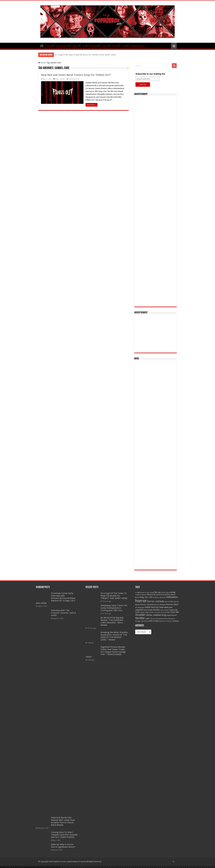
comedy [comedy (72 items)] (172, 592)
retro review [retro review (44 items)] (164, 610)
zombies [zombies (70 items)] (176, 621)
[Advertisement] (155, 201)
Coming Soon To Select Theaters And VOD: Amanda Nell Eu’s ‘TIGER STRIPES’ (64, 835)
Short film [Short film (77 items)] (175, 612)
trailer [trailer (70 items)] (147, 619)
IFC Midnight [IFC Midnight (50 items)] (140, 608)
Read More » (92, 105)
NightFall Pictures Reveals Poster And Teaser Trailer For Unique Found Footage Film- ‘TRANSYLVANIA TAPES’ (106, 652)
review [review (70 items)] (171, 610)
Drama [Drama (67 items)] (167, 595)
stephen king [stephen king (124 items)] (160, 615)
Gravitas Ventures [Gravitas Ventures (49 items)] (159, 597)
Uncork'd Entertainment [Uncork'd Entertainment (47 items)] (159, 619)
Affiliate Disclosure (137, 46)
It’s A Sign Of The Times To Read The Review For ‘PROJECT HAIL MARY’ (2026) (85, 55)
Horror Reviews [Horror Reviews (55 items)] (160, 605)
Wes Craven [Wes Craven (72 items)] (154, 621)
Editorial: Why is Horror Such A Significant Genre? (63, 846)
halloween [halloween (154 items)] (172, 597)
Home (42, 63)
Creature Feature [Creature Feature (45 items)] (141, 595)
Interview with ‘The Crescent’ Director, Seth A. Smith (64, 613)
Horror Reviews (62, 46)
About (114, 46)
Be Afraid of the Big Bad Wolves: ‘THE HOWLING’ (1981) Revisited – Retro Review (112, 621)
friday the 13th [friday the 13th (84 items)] (146, 597)
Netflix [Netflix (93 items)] (157, 610)
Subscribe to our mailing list (150, 74)
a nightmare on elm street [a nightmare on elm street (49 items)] (145, 592)
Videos (75, 46)
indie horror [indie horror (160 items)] (152, 607)
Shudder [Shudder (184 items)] (140, 615)
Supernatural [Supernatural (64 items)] (172, 615)
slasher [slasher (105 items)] (149, 615)
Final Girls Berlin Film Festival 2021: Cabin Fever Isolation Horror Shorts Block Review (63, 821)
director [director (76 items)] (150, 595)
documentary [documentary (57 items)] (159, 595)
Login (123, 46)
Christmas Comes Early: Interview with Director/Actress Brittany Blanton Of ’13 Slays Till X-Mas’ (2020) (56, 598)
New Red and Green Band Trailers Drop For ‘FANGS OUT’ (76, 75)
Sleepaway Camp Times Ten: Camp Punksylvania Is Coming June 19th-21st (114, 608)
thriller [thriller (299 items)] (140, 618)
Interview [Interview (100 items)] (164, 607)
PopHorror (42, 46)
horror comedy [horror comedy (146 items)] (156, 601)
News (49, 46)
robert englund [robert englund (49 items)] (146, 612)
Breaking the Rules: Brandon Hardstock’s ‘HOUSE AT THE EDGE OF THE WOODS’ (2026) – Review (114, 636)
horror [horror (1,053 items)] (141, 601)
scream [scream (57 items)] (167, 612)
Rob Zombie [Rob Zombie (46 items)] (156, 612)
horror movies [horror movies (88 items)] (147, 605)
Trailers (62, 79)
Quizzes (105, 46)
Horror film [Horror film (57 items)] (169, 602)
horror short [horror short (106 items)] (172, 604)
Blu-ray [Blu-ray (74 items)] (158, 592)
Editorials (93, 46)
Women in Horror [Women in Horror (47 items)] (165, 621)
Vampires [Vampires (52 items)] (171, 619)
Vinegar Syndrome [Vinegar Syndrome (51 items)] (142, 621)
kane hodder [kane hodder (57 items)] (148, 610)
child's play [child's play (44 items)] (165, 593)
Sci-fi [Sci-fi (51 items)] (162, 612)
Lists (84, 46)
